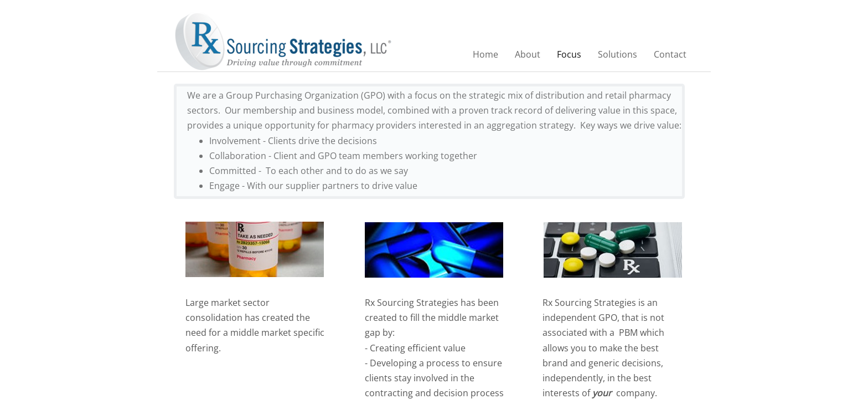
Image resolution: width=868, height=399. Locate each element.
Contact (670, 54)
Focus (569, 54)
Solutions (618, 54)
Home (485, 54)
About (528, 54)
